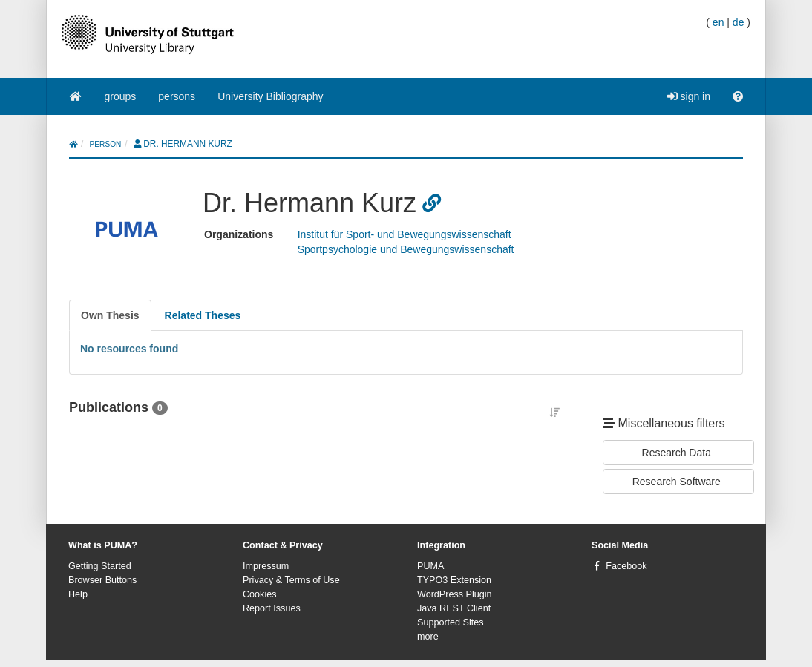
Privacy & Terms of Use (291, 580)
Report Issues (272, 608)
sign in (689, 96)
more (428, 637)
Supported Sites (451, 622)
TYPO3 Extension (454, 580)
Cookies (260, 594)
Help (78, 594)
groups (121, 96)
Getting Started (100, 566)
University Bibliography (270, 96)
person (106, 144)
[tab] (110, 315)
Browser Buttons (102, 580)
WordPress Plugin (455, 594)
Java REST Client (454, 608)
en (718, 22)
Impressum (266, 566)
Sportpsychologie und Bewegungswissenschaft (406, 249)
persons (177, 96)
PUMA (430, 566)
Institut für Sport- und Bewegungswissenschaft (405, 234)
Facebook (626, 566)
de (739, 22)
